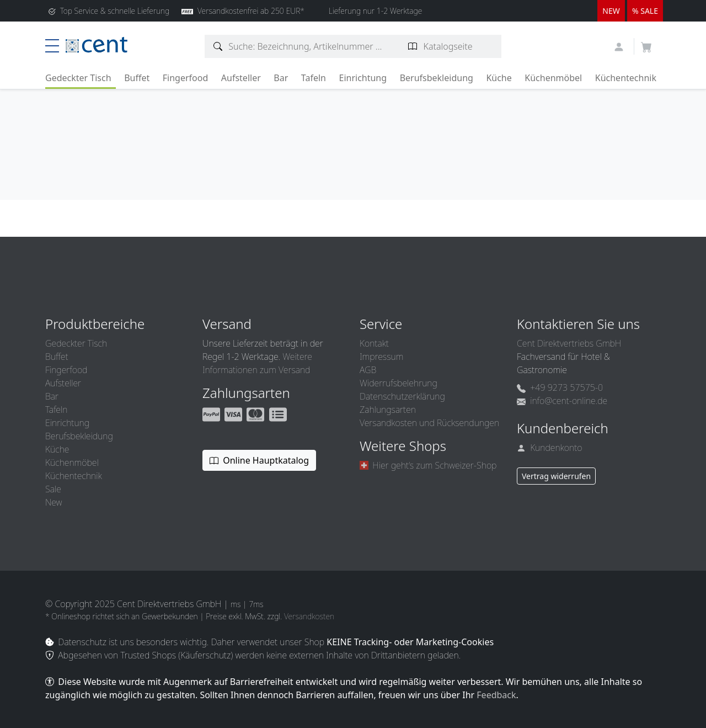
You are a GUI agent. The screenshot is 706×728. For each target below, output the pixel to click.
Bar (281, 78)
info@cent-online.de (562, 401)
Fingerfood (186, 78)
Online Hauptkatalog (259, 460)
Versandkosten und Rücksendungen (429, 423)
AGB (368, 370)
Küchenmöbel (553, 78)
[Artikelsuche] (218, 46)
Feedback (496, 695)
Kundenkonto (550, 448)
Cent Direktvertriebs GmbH (569, 343)
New (54, 502)
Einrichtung (363, 78)
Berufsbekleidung (437, 78)
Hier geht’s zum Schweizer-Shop (428, 465)
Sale (53, 489)
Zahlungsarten (388, 410)
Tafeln (314, 78)
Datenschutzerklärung (402, 396)
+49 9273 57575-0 (560, 387)
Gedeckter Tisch (78, 78)
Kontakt (374, 343)
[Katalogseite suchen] (413, 46)
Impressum (381, 357)
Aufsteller (241, 78)
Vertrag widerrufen (556, 476)
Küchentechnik (626, 78)
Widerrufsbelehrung (399, 383)
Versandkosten (309, 616)
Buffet (137, 78)
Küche (499, 78)
